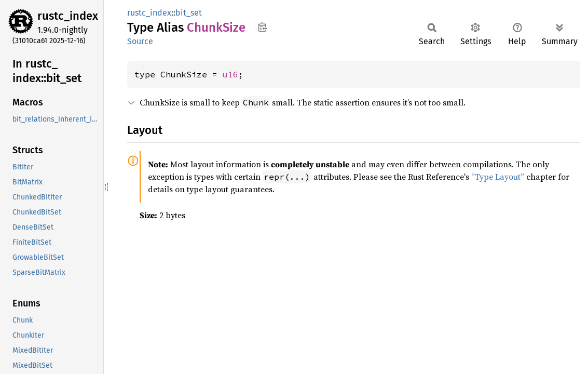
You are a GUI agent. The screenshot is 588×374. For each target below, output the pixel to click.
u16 (230, 74)
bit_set (189, 13)
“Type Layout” (498, 177)
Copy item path (262, 27)
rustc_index (68, 16)
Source (140, 41)
